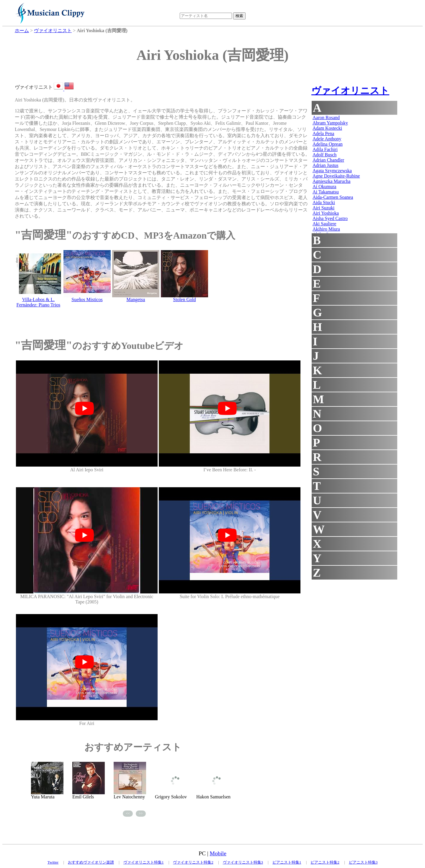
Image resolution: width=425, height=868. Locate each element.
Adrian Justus (326, 165)
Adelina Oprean (328, 144)
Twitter (53, 862)
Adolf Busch (325, 155)
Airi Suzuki (323, 208)
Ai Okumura (324, 187)
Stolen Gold (185, 300)
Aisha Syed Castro (330, 218)
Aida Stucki (324, 202)
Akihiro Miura (326, 229)
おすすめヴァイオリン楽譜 (91, 862)
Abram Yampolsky (330, 123)
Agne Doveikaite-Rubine (336, 176)
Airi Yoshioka (326, 213)
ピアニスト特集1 (287, 862)
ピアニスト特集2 (325, 862)
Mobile (218, 853)
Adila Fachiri (325, 149)
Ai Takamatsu (326, 192)
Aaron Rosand (326, 118)
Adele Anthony (327, 139)
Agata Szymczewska (332, 171)
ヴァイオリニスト (350, 91)
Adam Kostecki (327, 128)
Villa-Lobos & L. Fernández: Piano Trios (38, 302)
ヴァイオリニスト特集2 (193, 862)
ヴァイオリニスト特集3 (243, 862)
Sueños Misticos (87, 300)
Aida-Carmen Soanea (333, 197)
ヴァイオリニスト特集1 (144, 862)
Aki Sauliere (324, 224)
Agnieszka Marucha (331, 181)
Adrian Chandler (328, 160)
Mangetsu (136, 300)
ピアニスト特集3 (363, 862)
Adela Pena (323, 133)
